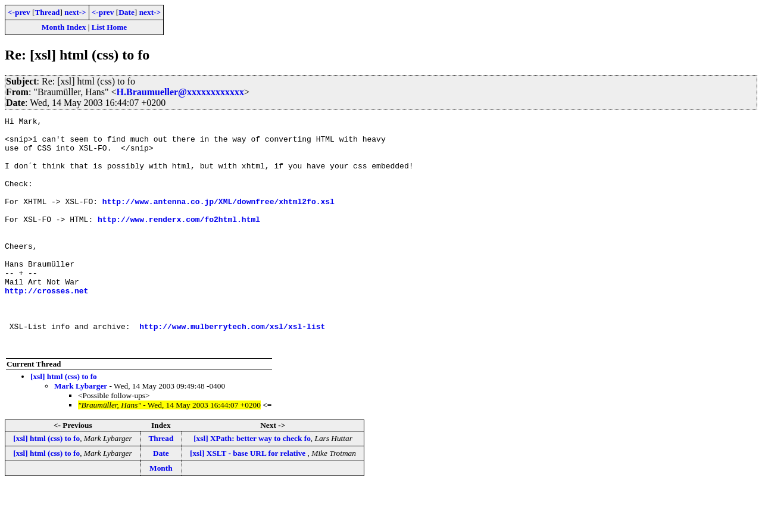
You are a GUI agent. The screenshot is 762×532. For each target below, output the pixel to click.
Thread (47, 12)
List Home (110, 27)
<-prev (19, 12)
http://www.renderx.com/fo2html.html (179, 240)
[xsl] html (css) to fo (64, 423)
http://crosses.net (46, 326)
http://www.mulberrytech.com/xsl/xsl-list (232, 369)
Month (161, 514)
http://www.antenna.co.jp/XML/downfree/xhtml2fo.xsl (218, 219)
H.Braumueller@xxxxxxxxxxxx (180, 92)
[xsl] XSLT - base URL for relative (249, 500)
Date (127, 12)
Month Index (64, 27)
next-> (75, 12)
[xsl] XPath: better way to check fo (252, 485)
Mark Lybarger (81, 432)
